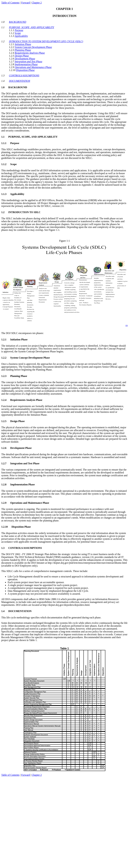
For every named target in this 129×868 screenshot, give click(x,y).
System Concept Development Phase (33, 47)
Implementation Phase (26, 64)
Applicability (21, 36)
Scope (18, 33)
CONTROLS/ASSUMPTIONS (24, 76)
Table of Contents (10, 3)
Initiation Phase (23, 44)
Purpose (19, 30)
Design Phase (22, 56)
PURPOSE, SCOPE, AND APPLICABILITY (32, 27)
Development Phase (25, 59)
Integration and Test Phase (28, 61)
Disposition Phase (25, 70)
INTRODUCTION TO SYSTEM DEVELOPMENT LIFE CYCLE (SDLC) (46, 41)
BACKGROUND (18, 22)
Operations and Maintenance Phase (33, 67)
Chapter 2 (37, 3)
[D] (127, 325)
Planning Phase (23, 50)
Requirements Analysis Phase (30, 53)
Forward (26, 3)
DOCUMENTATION (20, 81)
